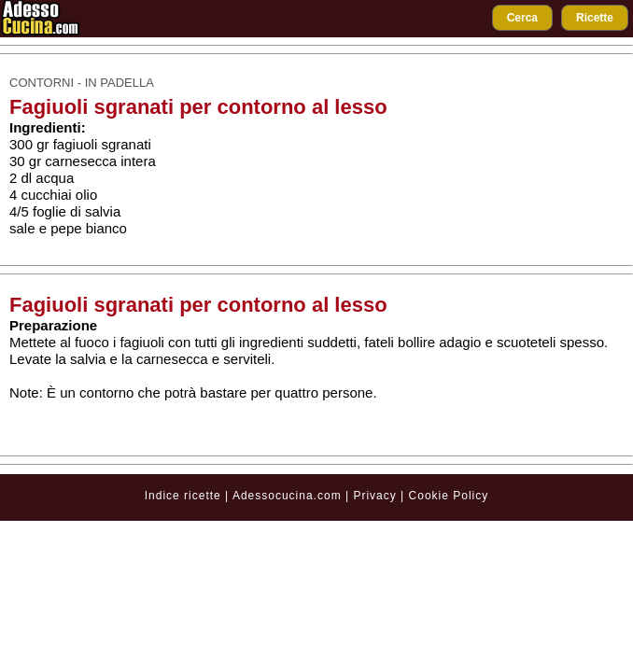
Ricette (595, 18)
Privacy (377, 496)
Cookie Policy (449, 496)
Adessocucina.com (287, 496)
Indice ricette (183, 496)
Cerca (522, 18)
